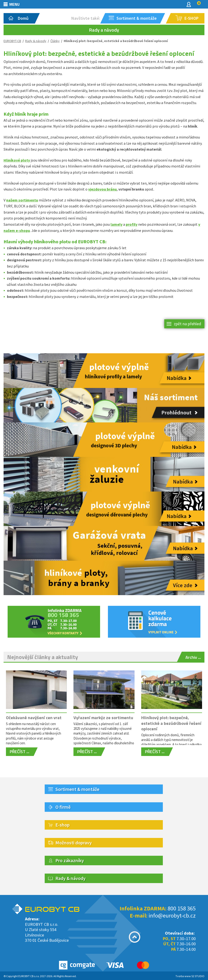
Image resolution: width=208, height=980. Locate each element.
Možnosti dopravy (74, 843)
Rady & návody (36, 41)
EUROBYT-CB (12, 41)
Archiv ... (193, 657)
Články (55, 41)
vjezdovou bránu (102, 189)
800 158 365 (182, 908)
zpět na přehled (187, 324)
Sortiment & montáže (77, 789)
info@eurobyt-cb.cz (172, 915)
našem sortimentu (22, 200)
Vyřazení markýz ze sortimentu (103, 718)
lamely (116, 224)
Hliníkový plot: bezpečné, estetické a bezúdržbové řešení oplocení (171, 723)
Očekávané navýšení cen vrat (34, 718)
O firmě (63, 807)
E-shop (63, 825)
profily (132, 224)
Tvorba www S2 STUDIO (190, 976)
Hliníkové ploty (17, 160)
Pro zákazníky (70, 860)
